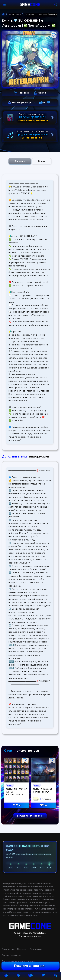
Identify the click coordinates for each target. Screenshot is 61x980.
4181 (17, 806)
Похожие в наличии (29, 966)
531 (44, 806)
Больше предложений (30, 867)
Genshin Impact (15, 14)
